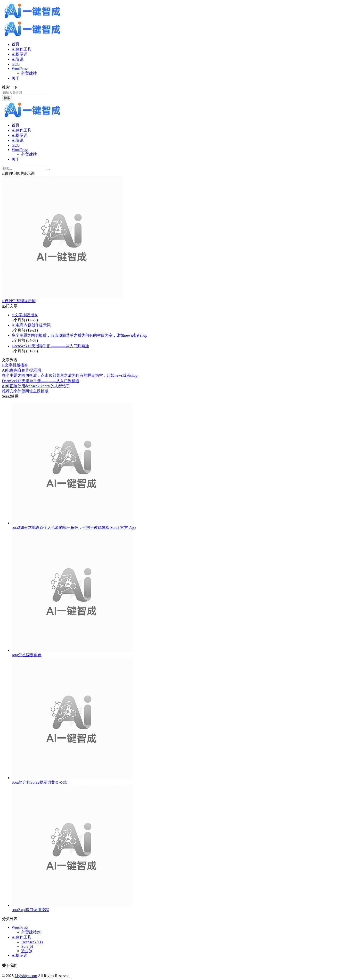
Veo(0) (27, 951)
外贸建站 (29, 73)
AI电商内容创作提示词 (31, 325)
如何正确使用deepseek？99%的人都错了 (36, 386)
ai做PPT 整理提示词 (19, 301)
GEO (16, 64)
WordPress (20, 69)
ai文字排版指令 (25, 315)
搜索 (7, 98)
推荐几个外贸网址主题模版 (25, 391)
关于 (16, 78)
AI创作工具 (21, 49)
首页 (16, 44)
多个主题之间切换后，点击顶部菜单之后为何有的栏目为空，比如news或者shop (79, 335)
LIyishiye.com (26, 976)
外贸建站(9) (31, 932)
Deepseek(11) (32, 942)
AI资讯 (18, 59)
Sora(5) (27, 946)
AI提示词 (20, 54)
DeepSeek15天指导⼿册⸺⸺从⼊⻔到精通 (50, 346)
